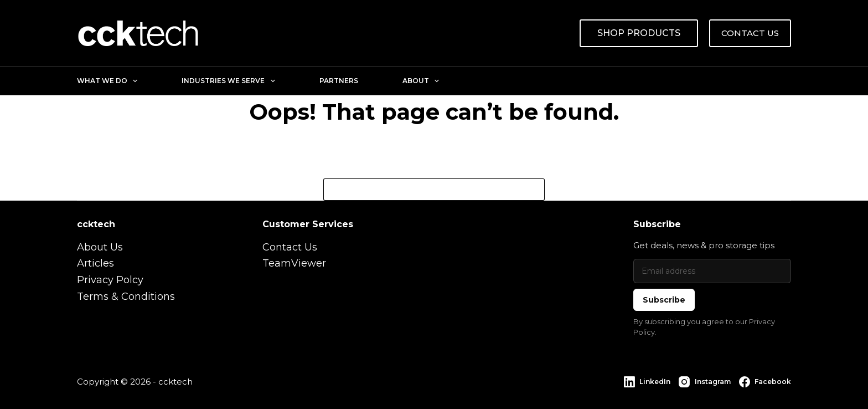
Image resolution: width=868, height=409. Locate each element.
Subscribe (664, 300)
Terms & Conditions (126, 296)
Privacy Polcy (110, 280)
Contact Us (290, 247)
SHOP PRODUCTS (639, 33)
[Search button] (534, 190)
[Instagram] (704, 382)
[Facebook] (765, 382)
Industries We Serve (230, 81)
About (423, 81)
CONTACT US (750, 33)
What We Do (109, 81)
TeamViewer (294, 263)
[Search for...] (423, 190)
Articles (95, 263)
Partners (339, 81)
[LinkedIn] (647, 382)
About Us (100, 247)
